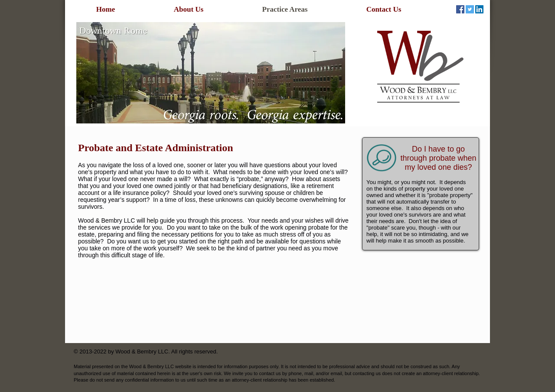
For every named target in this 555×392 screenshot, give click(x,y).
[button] (211, 73)
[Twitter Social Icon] (470, 9)
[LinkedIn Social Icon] (479, 9)
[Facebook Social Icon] (460, 9)
